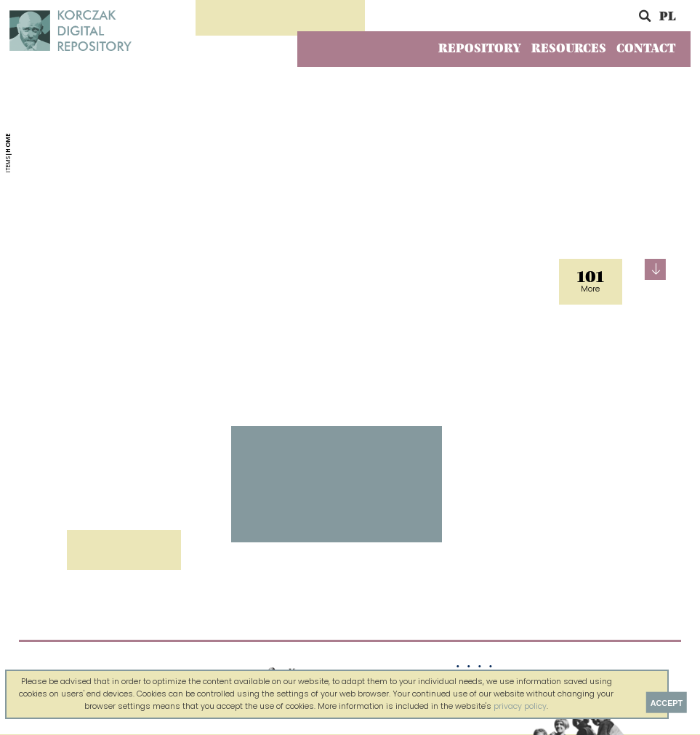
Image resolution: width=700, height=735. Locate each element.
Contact (646, 49)
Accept (667, 702)
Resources (569, 49)
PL (667, 17)
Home (9, 142)
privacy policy (520, 706)
